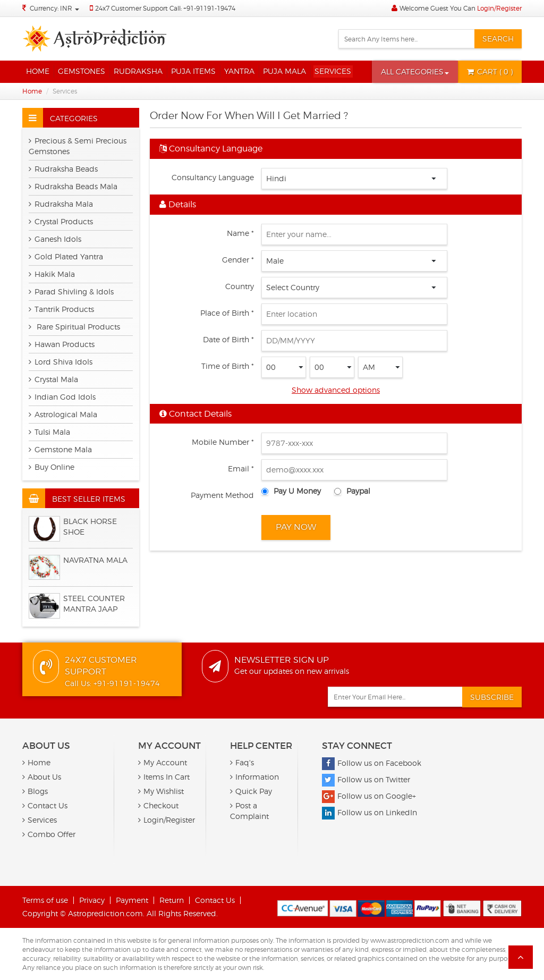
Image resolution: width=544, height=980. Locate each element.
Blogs (35, 791)
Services (333, 71)
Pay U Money (297, 491)
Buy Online (52, 467)
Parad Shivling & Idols (71, 292)
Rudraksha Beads (63, 169)
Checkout (158, 805)
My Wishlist (161, 791)
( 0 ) (490, 71)
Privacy (92, 900)
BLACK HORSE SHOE (90, 526)
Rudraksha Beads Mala (73, 186)
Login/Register (499, 8)
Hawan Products (62, 344)
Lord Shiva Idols (61, 362)
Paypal (358, 491)
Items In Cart (164, 777)
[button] (415, 72)
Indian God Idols (62, 397)
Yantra (239, 71)
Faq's (242, 762)
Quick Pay (251, 791)
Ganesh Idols (55, 239)
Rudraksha (138, 71)
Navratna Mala (95, 560)
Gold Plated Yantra (66, 256)
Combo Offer (49, 834)
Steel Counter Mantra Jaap (94, 603)
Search (498, 39)
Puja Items (193, 71)
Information (254, 777)
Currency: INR (54, 8)
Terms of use (45, 900)
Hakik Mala (52, 274)
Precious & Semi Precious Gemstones (78, 146)
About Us (42, 777)
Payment (132, 900)
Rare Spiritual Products (74, 327)
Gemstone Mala (60, 449)
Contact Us (45, 805)
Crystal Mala (53, 379)
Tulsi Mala (49, 432)
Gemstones (82, 71)
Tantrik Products (61, 309)
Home (38, 71)
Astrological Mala (63, 414)
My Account (163, 762)
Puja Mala (284, 71)
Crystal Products (61, 221)
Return (172, 900)
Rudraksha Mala (61, 204)
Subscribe (492, 697)
